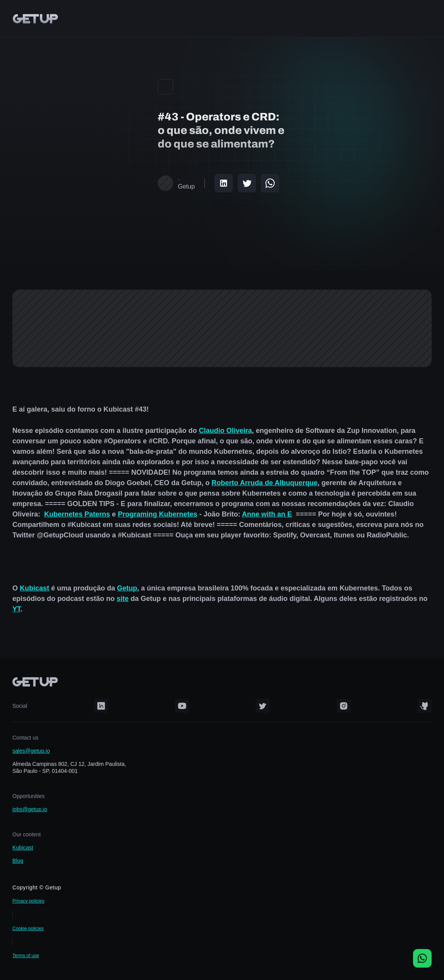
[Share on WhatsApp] (270, 183)
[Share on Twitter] (247, 183)
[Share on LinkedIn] (224, 183)
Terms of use (26, 956)
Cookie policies (28, 929)
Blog (18, 861)
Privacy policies (28, 901)
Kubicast (23, 848)
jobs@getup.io (30, 809)
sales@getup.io (31, 751)
